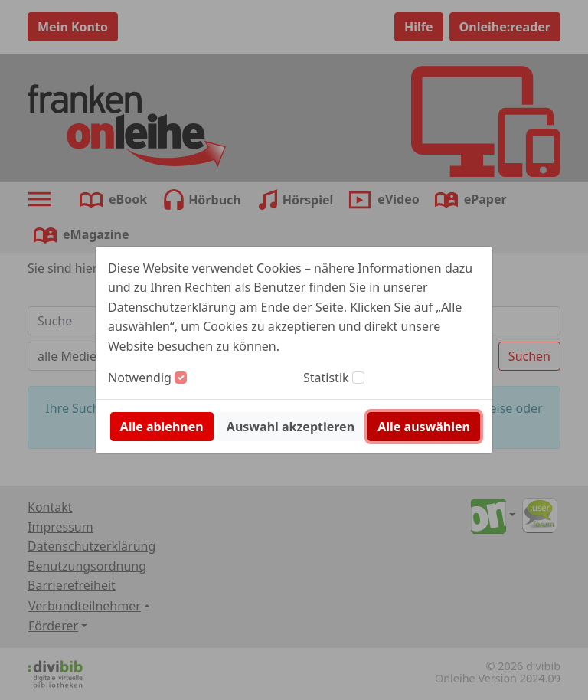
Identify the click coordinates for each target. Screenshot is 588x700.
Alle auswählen (424, 427)
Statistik (326, 378)
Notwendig (140, 378)
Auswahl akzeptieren (291, 427)
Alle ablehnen (162, 427)
